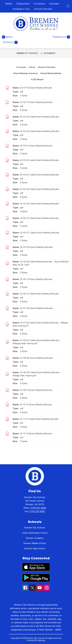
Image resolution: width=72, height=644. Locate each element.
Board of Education (47, 67)
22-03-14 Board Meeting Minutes (36, 146)
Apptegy (42, 640)
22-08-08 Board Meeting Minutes (36, 358)
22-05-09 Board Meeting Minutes (36, 247)
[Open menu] (7, 37)
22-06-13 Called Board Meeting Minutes (39, 294)
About (33, 67)
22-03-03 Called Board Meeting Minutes (40, 131)
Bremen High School (35, 548)
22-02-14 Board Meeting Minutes (36, 102)
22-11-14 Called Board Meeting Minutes (39, 419)
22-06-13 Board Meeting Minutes (36, 279)
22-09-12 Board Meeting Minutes (36, 390)
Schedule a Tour (21, 9)
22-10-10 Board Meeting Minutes (36, 404)
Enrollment (39, 4)
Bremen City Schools (27, 53)
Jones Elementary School (35, 533)
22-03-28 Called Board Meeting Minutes (40, 189)
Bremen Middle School (35, 543)
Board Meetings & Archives (26, 73)
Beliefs (9, 4)
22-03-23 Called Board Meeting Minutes (39, 160)
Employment (23, 4)
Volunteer (54, 4)
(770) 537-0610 (37, 511)
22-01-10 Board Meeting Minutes (36, 88)
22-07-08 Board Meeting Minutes (36, 308)
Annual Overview (43, 9)
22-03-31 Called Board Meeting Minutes (39, 218)
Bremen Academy (35, 538)
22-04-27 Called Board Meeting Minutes (40, 233)
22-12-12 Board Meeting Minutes (36, 433)
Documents (50, 53)
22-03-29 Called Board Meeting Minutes (40, 204)
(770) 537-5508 (38, 508)
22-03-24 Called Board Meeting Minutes (40, 175)
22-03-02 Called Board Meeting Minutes (40, 117)
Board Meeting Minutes (52, 73)
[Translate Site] (61, 37)
